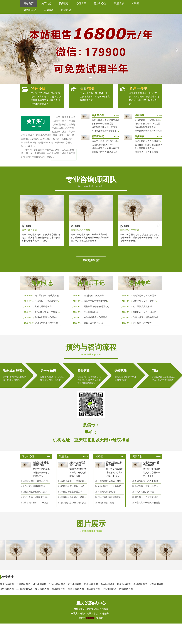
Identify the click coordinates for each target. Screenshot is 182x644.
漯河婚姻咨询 (7, 589)
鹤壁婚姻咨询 (91, 584)
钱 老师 (75, 226)
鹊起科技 (90, 618)
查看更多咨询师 (91, 260)
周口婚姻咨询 (58, 589)
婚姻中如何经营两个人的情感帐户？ (152, 124)
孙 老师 (124, 226)
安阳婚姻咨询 (75, 584)
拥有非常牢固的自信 (93, 323)
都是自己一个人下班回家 (146, 152)
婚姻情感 (119, 3)
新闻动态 (64, 3)
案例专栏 (49, 10)
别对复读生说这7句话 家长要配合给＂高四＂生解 (115, 131)
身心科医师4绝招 (107, 503)
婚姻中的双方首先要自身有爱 (106, 148)
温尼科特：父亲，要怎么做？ (148, 145)
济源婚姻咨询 (126, 589)
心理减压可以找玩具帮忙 (110, 486)
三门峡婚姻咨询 (24, 589)
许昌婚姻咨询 (157, 584)
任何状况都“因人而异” (102, 145)
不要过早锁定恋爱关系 (145, 127)
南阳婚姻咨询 (93, 589)
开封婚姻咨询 (23, 584)
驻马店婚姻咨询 (76, 589)
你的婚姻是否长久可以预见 (74, 503)
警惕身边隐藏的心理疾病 (46, 317)
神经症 (135, 3)
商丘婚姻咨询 (42, 589)
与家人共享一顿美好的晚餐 (146, 317)
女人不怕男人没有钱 (144, 148)
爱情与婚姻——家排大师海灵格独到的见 (80, 481)
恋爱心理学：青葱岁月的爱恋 (106, 120)
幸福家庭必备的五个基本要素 (148, 131)
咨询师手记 (30, 10)
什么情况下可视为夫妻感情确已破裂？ (53, 301)
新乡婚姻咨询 (107, 584)
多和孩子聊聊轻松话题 (102, 124)
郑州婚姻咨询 (7, 584)
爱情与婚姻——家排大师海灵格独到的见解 (155, 120)
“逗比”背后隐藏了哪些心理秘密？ (114, 497)
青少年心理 (100, 3)
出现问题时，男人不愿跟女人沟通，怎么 (154, 481)
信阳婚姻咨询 (110, 589)
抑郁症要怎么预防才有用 (110, 481)
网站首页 (29, 3)
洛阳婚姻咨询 (40, 584)
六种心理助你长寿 (43, 307)
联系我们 (66, 10)
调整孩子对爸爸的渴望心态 (104, 152)
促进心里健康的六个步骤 (46, 323)
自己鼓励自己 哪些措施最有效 (49, 296)
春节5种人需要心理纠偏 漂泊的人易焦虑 (54, 312)
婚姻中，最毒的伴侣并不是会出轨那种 (110, 141)
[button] (5, 49)
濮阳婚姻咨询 (140, 584)
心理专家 (81, 3)
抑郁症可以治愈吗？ (107, 492)
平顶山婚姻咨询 (57, 584)
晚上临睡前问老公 (92, 312)
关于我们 (46, 3)
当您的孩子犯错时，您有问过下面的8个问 (44, 492)
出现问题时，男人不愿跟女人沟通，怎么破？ (156, 141)
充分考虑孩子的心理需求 (95, 317)
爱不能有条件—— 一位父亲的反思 (40, 503)
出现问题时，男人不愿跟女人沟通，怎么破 (153, 296)
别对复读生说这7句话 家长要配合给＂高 (43, 497)
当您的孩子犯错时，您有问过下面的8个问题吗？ (115, 127)
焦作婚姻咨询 (124, 584)
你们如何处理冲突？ (142, 323)
